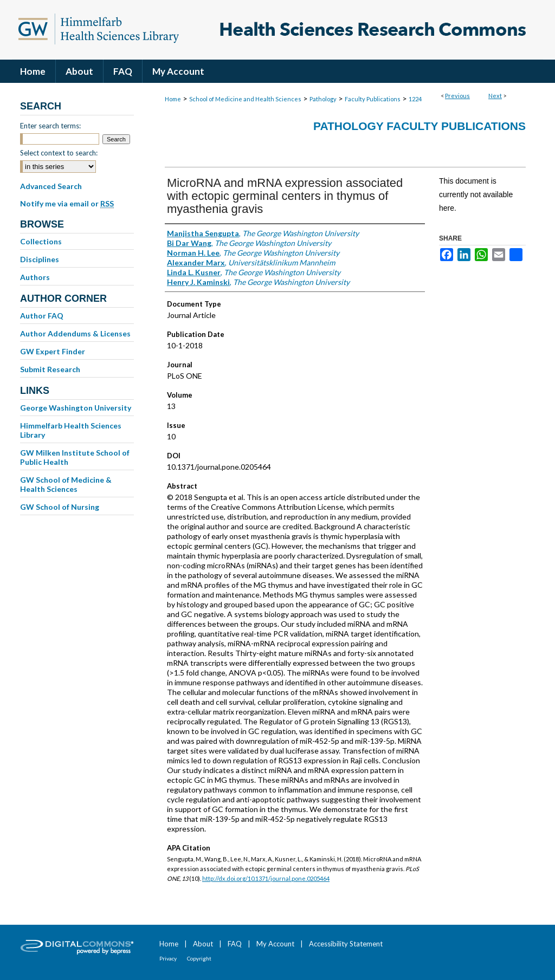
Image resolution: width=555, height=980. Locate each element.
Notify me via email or (67, 204)
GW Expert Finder (53, 351)
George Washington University (76, 408)
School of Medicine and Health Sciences (245, 99)
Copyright (199, 958)
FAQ (235, 944)
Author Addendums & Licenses (75, 333)
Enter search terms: (50, 126)
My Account (275, 944)
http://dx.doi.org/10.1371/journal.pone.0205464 (266, 878)
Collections (41, 241)
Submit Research (50, 369)
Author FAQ (42, 316)
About (203, 944)
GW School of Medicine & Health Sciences (66, 484)
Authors (35, 277)
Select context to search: (59, 153)
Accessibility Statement (346, 944)
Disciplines (40, 259)
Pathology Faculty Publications (420, 126)
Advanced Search (51, 186)
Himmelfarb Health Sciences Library (71, 430)
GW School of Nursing (60, 507)
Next (495, 96)
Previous (457, 96)
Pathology (323, 99)
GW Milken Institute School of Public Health (75, 457)
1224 (415, 99)
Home (173, 99)
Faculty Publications (373, 99)
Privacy (168, 958)
